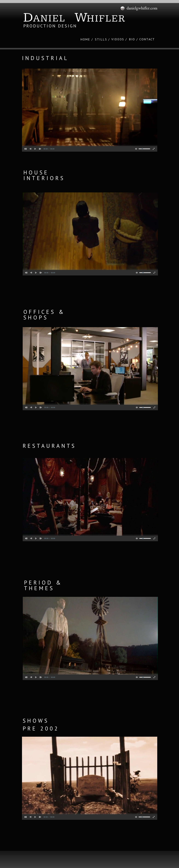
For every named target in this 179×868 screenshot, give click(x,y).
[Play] (35, 149)
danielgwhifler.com (142, 8)
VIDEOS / (119, 39)
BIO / (134, 39)
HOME (85, 39)
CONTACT (147, 39)
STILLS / (102, 39)
